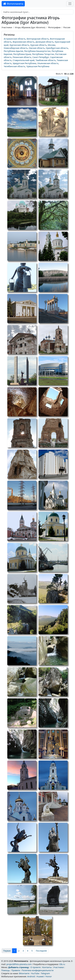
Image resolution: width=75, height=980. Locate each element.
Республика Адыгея (13, 51)
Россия (67, 27)
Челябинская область (15, 66)
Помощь (5, 970)
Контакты (47, 967)
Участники (7, 27)
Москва (52, 45)
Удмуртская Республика (25, 63)
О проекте (36, 967)
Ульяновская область (48, 63)
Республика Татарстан (43, 54)
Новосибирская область (16, 48)
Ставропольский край (24, 60)
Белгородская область (38, 39)
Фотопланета (13, 4)
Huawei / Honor (44, 976)
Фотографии (54, 27)
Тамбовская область (46, 60)
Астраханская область (15, 39)
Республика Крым (22, 54)
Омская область (37, 48)
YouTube (35, 973)
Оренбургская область (57, 48)
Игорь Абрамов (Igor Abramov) (30, 27)
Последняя (41, 951)
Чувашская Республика (38, 66)
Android (31, 976)
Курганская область (19, 45)
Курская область (39, 45)
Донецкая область (45, 42)
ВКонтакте (24, 973)
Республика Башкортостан (37, 51)
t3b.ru (62, 964)
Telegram (45, 973)
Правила (16, 970)
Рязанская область (22, 57)
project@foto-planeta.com (19, 964)
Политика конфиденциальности (37, 970)
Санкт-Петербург (41, 57)
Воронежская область (24, 42)
